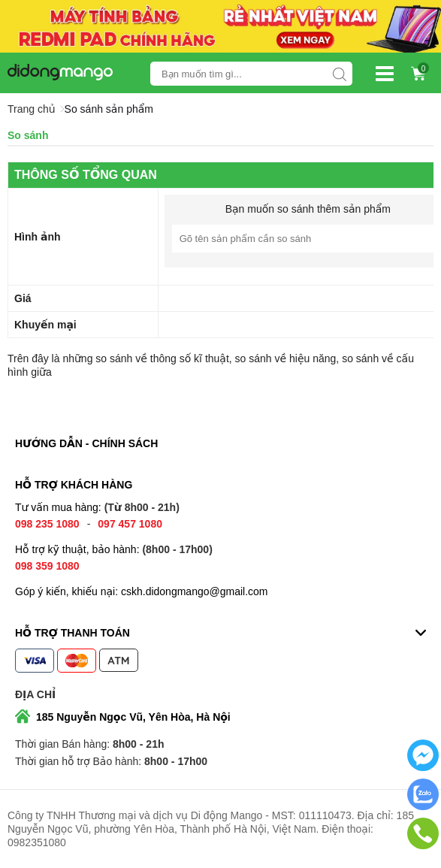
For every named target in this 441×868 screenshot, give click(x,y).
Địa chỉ (35, 694)
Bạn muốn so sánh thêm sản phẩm (308, 209)
